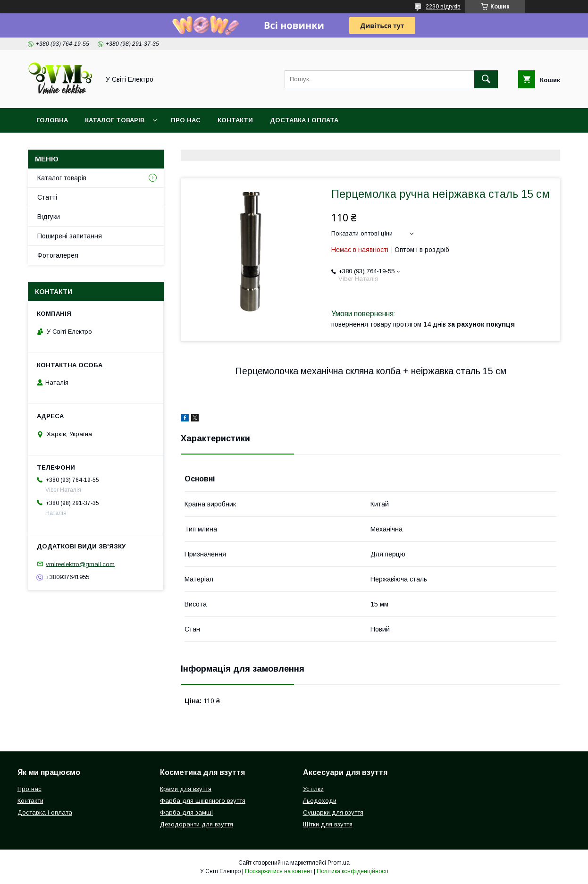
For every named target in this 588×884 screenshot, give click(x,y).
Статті (47, 197)
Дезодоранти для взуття (197, 824)
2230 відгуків (443, 7)
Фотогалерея (58, 255)
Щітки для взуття (328, 824)
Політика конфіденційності (353, 871)
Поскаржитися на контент (279, 871)
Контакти (235, 120)
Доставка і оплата (304, 120)
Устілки (313, 789)
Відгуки (49, 217)
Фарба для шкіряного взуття (203, 801)
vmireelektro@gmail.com (80, 564)
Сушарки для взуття (333, 812)
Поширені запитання (70, 236)
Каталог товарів (115, 120)
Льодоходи (320, 801)
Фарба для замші (186, 812)
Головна (52, 120)
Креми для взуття (186, 789)
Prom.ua (339, 863)
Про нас (186, 120)
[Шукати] (486, 79)
